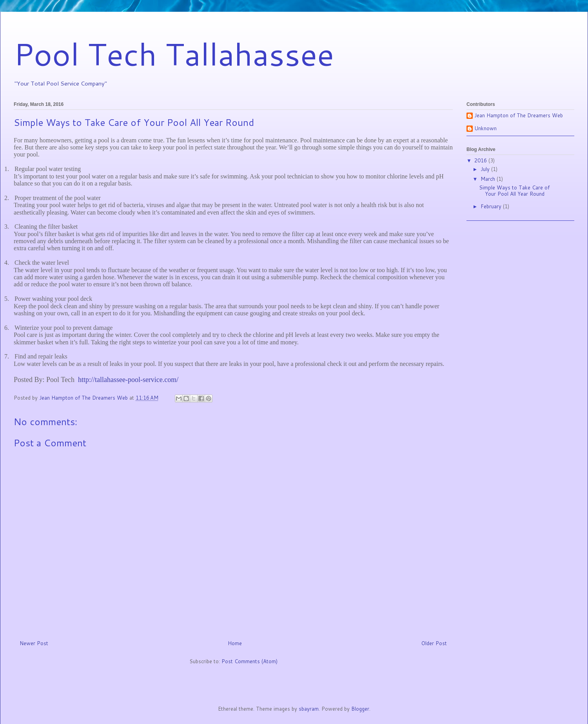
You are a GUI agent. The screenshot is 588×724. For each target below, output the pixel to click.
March (489, 179)
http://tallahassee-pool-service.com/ (128, 380)
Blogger (360, 709)
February (492, 206)
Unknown (485, 129)
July (486, 169)
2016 (481, 160)
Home (235, 643)
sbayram (309, 709)
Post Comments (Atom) (250, 661)
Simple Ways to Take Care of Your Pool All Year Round (514, 191)
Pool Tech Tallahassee (174, 53)
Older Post (434, 643)
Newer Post (34, 643)
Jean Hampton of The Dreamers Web (519, 116)
